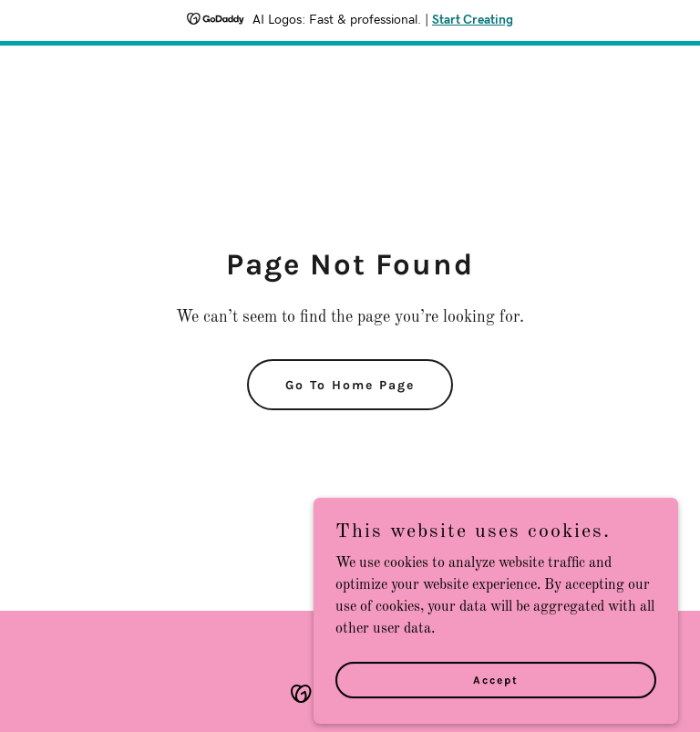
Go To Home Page (350, 385)
